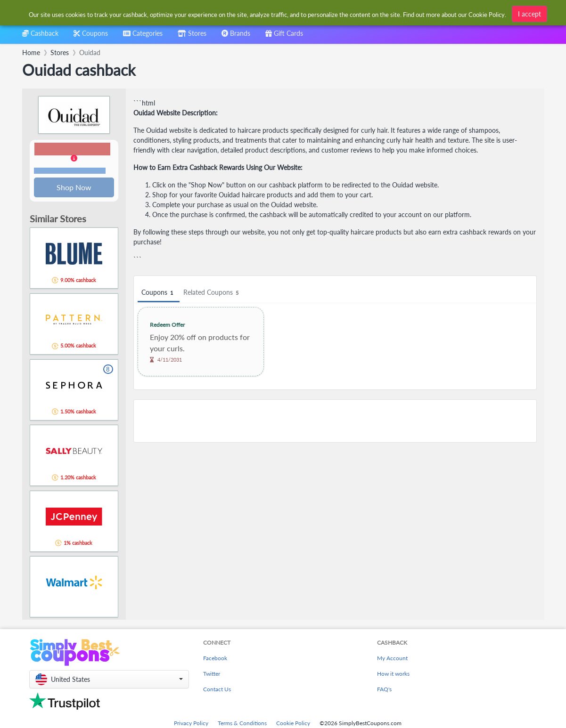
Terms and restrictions (70, 171)
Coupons (159, 293)
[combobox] (268, 13)
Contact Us (217, 690)
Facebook (215, 659)
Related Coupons (212, 293)
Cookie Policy (293, 724)
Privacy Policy (191, 724)
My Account (392, 659)
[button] (74, 159)
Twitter (212, 675)
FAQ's (384, 690)
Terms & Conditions (242, 724)
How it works (393, 675)
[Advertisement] (335, 421)
